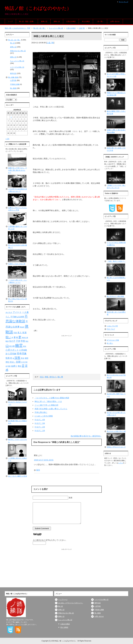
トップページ (63, 600)
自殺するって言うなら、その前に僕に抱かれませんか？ (18, 170)
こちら (121, 463)
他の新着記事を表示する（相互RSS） (86, 436)
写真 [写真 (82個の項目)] (15, 333)
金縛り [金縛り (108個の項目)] (14, 366)
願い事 (60, 377)
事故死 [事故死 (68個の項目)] (22, 327)
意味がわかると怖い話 (18, 51)
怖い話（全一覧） (14, 40)
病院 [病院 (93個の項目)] (26, 358)
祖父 (42, 377)
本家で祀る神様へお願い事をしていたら (51, 409)
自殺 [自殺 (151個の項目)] (18, 362)
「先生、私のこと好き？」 (116, 261)
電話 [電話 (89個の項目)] (19, 366)
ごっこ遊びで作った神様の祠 (46, 405)
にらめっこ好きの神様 (44, 416)
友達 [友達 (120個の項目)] (24, 333)
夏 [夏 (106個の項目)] (15, 337)
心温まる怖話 (71, 21)
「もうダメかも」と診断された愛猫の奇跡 (52, 398)
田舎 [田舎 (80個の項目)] (22, 358)
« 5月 (7, 139)
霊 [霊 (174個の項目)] (23, 366)
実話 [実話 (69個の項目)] (27, 341)
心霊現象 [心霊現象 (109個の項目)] (12, 354)
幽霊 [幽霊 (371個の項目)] (19, 345)
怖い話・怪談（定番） (27, 21)
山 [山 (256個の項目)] (7, 346)
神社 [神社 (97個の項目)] (8, 362)
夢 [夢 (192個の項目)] (20, 337)
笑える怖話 (86, 21)
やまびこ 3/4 (40, 423)
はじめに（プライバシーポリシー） (71, 603)
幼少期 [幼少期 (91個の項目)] (12, 346)
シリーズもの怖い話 (17, 67)
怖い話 (12, 43)
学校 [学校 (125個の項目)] (23, 341)
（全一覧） (100, 21)
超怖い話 (44, 21)
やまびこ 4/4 (40, 420)
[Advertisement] (67, 355)
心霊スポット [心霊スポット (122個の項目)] (12, 350)
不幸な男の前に (41, 412)
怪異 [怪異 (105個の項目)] (8, 358)
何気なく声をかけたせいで (116, 447)
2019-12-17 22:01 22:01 (44, 460)
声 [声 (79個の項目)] (12, 338)
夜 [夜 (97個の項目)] (17, 337)
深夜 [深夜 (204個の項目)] (17, 358)
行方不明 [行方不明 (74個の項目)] (24, 362)
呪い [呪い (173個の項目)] (8, 337)
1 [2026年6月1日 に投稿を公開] (11, 117)
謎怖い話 (57, 21)
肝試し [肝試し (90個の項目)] (13, 362)
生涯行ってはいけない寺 (17, 264)
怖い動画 (13, 88)
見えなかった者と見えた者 (116, 431)
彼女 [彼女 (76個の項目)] (25, 346)
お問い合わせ (115, 21)
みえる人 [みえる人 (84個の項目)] (9, 312)
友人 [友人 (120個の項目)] (20, 333)
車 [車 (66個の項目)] (6, 366)
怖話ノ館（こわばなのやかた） (38, 8)
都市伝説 (13, 73)
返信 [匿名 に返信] (38, 470)
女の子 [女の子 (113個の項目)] (12, 341)
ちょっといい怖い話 (17, 61)
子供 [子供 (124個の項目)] (18, 341)
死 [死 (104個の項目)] (11, 358)
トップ (10, 21)
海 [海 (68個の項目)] (13, 358)
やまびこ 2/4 (40, 427)
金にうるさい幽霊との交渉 (18, 476)
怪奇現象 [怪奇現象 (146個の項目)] (22, 354)
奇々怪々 (110, 343)
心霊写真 (13, 80)
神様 (46, 377)
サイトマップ (124, 2)
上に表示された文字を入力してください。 (50, 540)
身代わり (53, 377)
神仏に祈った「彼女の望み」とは (48, 401)
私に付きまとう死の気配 (115, 296)
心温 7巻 (50, 43)
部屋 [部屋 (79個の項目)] (9, 366)
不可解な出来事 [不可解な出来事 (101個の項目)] (17, 317)
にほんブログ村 (112, 326)
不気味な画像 (15, 84)
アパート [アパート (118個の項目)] (17, 312)
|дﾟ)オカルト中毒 (113, 340)
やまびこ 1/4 (40, 431)
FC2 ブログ (111, 329)
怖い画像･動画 (13, 77)
